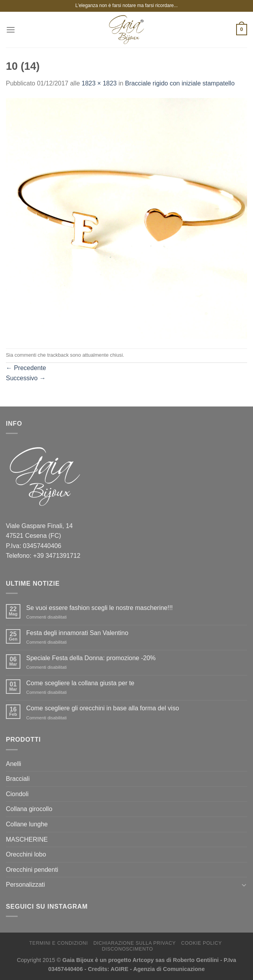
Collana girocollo (29, 809)
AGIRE (120, 969)
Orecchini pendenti (32, 870)
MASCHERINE (27, 839)
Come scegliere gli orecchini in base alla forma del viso (103, 708)
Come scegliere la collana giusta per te (80, 683)
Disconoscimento (128, 949)
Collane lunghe (27, 824)
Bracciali (18, 779)
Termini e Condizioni (59, 943)
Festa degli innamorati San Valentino (77, 633)
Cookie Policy (202, 943)
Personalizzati (25, 885)
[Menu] (11, 30)
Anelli (14, 764)
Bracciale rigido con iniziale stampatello (180, 83)
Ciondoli (17, 794)
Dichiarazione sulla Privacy (135, 943)
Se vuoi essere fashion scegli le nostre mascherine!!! (100, 608)
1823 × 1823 (99, 83)
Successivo (26, 378)
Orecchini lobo (26, 854)
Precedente (26, 368)
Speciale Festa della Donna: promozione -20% (91, 658)
